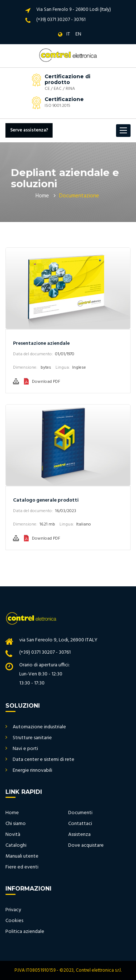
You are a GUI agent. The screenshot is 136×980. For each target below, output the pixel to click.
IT (68, 34)
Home (42, 196)
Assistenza (79, 835)
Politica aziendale (25, 932)
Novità (13, 835)
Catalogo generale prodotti (46, 500)
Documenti (80, 813)
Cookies (14, 921)
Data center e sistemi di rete (44, 760)
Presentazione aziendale (41, 344)
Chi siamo (16, 824)
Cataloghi (16, 845)
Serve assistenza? (29, 130)
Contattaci (80, 824)
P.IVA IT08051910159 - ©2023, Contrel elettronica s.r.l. (68, 970)
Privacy (13, 910)
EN (78, 34)
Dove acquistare (86, 845)
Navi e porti (25, 749)
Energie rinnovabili (32, 770)
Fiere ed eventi (22, 867)
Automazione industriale (39, 727)
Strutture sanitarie (32, 738)
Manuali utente (22, 856)
